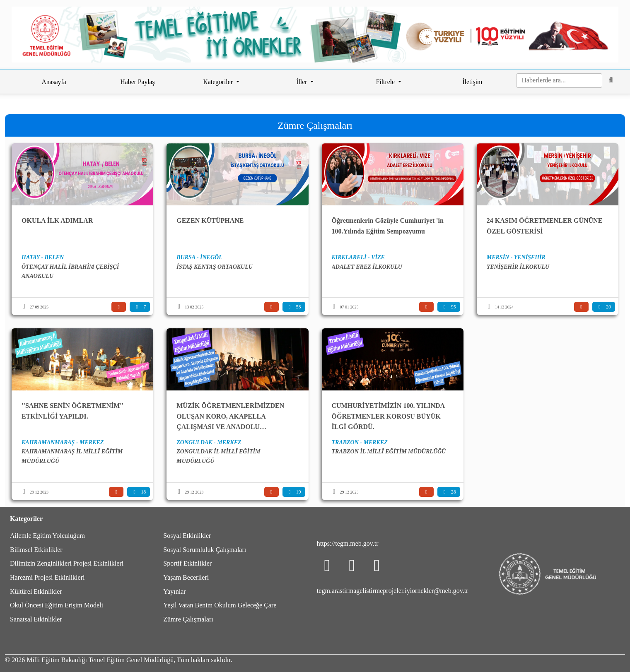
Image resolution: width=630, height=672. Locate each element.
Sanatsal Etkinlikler (36, 619)
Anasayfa (54, 82)
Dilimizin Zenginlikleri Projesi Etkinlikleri (67, 563)
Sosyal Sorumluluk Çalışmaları (205, 550)
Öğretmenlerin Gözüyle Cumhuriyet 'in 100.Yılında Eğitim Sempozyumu (388, 226)
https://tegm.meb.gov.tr (348, 543)
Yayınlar (174, 591)
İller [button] (302, 82)
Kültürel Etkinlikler (36, 591)
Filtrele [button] (386, 82)
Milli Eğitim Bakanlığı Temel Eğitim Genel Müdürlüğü (100, 660)
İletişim (472, 82)
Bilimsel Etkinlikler (36, 550)
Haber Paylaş (138, 82)
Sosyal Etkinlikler (187, 536)
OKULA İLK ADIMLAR (57, 220)
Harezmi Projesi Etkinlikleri (47, 577)
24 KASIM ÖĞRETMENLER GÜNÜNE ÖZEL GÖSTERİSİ (545, 226)
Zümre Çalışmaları (188, 619)
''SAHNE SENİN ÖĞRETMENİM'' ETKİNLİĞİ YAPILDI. (72, 411)
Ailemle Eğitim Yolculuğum (47, 536)
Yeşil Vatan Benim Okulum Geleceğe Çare (220, 605)
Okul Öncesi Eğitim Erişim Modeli (57, 605)
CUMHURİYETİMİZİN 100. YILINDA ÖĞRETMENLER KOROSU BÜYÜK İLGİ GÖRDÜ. (388, 416)
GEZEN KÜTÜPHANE (210, 220)
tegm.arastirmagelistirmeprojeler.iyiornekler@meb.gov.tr (393, 591)
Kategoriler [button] (219, 82)
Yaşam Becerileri (186, 577)
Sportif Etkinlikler (187, 563)
